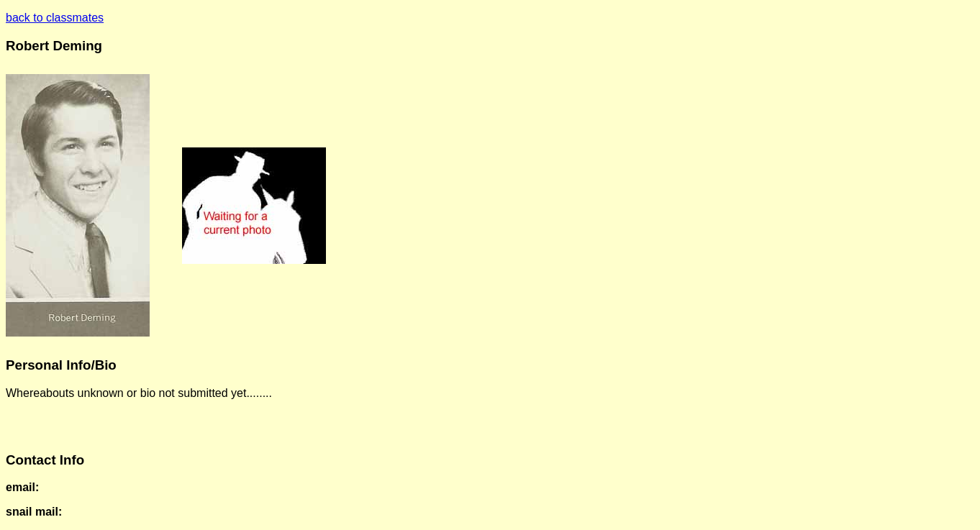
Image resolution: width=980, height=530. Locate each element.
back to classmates (55, 18)
